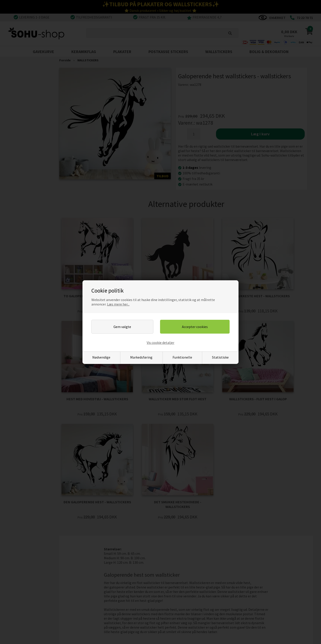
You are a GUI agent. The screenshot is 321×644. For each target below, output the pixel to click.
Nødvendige (101, 357)
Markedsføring (141, 357)
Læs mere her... (118, 304)
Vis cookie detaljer (160, 343)
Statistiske (220, 357)
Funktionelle (182, 357)
